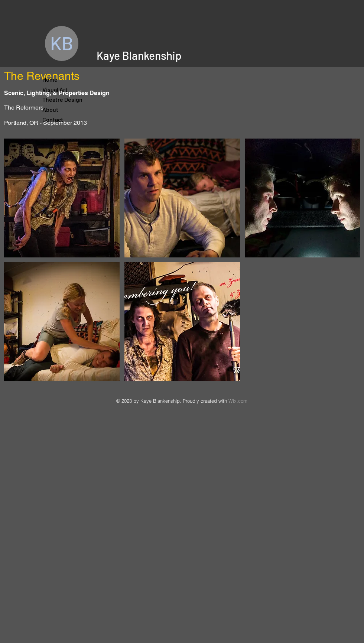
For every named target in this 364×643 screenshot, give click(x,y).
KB (62, 43)
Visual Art (55, 89)
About (50, 109)
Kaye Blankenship (139, 55)
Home (50, 79)
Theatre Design (60, 99)
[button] (62, 198)
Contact (53, 119)
